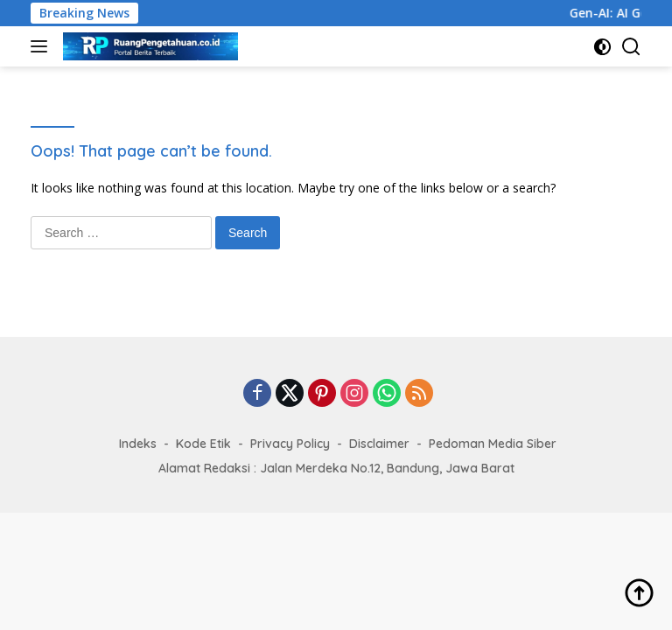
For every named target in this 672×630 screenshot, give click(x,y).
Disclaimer (379, 444)
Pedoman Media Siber (493, 444)
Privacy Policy (290, 444)
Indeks (138, 444)
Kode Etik (203, 444)
